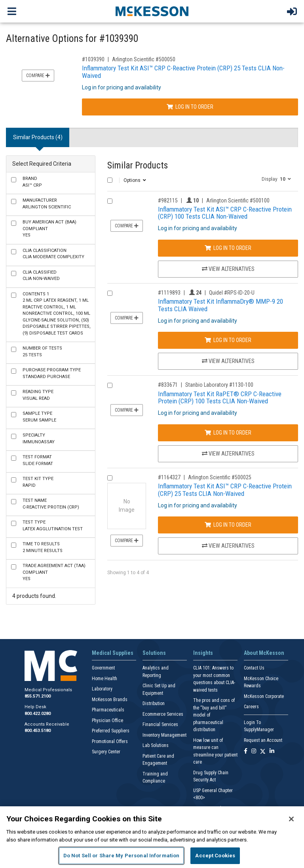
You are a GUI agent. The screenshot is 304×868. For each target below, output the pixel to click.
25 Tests (42, 352)
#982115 (168, 200)
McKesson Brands (110, 700)
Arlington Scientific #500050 (144, 59)
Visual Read (38, 395)
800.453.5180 (38, 731)
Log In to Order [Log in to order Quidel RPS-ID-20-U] (228, 340)
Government (103, 668)
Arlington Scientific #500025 (220, 477)
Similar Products (138, 165)
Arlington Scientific (47, 204)
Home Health (104, 679)
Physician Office (107, 720)
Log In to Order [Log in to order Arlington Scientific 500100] (228, 248)
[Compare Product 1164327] (110, 478)
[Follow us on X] (263, 752)
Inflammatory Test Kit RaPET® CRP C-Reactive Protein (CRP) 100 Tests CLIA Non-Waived (220, 398)
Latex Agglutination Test (53, 526)
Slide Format (38, 460)
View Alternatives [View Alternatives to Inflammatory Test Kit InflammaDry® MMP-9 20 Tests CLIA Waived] (228, 361)
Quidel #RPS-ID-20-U (232, 293)
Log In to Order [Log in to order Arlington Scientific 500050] (190, 107)
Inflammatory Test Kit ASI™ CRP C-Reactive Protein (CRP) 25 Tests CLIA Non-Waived (183, 72)
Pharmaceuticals (108, 710)
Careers (251, 707)
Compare (38, 76)
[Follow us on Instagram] (254, 752)
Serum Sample (39, 417)
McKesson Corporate (264, 696)
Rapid (38, 482)
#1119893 (169, 293)
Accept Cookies (215, 856)
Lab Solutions (156, 745)
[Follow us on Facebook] (246, 752)
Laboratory (102, 689)
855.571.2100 (38, 696)
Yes (49, 229)
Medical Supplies (113, 653)
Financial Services (160, 724)
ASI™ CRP (32, 182)
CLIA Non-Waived (41, 276)
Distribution (154, 703)
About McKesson (264, 653)
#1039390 (93, 59)
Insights (203, 653)
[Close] (291, 819)
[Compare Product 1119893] (110, 293)
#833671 (168, 385)
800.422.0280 (38, 714)
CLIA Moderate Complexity (53, 254)
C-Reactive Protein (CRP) (51, 504)
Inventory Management (164, 735)
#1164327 (169, 477)
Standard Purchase (52, 373)
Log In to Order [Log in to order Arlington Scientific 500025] (228, 525)
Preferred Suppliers (111, 731)
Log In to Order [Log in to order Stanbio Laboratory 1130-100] (228, 433)
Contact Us (254, 668)
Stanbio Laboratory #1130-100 (219, 385)
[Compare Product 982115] (110, 201)
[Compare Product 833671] (110, 385)
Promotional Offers (110, 741)
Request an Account (263, 740)
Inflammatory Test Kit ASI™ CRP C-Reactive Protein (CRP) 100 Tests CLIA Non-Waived (225, 213)
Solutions (154, 653)
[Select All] (110, 180)
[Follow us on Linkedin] (272, 752)
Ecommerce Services (163, 714)
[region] (152, 837)
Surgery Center (106, 752)
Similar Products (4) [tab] (38, 137)
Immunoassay (39, 439)
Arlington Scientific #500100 (238, 200)
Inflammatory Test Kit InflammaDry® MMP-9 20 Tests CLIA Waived (220, 305)
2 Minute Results (43, 547)
